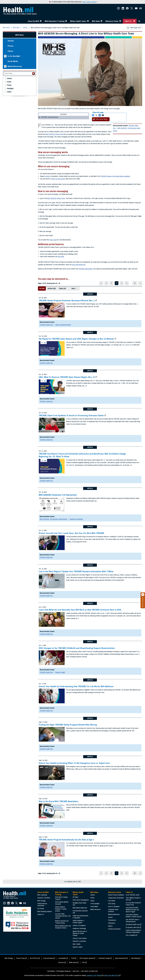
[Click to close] (143, 595)
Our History (41, 909)
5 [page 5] (127, 283)
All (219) (42, 289)
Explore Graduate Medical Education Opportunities (133, 931)
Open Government (120, 958)
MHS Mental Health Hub (80, 908)
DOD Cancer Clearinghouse (81, 900)
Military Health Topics (78, 21)
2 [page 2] (111, 283)
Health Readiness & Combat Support (78, 922)
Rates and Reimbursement (63, 325)
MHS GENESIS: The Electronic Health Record (127, 130)
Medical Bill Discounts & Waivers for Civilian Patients (80, 933)
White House (73, 963)
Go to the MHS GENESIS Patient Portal (133, 904)
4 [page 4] (122, 283)
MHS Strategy (41, 901)
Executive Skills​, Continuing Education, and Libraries (63, 916)
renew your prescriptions (58, 179)
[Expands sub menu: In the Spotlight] (5, 56)
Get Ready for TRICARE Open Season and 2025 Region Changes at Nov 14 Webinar (76, 339)
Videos (10, 51)
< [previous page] (101, 283)
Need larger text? (134, 28)
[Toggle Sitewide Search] (139, 21)
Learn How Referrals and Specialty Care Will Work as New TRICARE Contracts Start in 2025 (80, 610)
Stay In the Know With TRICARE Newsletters (59, 801)
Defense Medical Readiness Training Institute (61, 909)
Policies (110, 917)
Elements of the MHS (44, 898)
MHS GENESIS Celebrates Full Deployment (58, 495)
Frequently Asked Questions (113, 910)
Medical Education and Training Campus (62, 922)
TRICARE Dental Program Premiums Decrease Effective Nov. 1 (67, 301)
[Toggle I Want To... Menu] (134, 21)
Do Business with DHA (132, 927)
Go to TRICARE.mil (132, 895)
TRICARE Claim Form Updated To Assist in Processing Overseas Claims (71, 415)
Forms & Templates (114, 907)
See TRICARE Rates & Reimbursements (133, 921)
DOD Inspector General (86, 958)
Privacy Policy (20, 958)
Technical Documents (114, 929)
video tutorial (53, 240)
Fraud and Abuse (48, 958)
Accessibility (62, 958)
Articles (11, 41)
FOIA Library (112, 904)
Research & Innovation (79, 941)
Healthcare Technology (76, 519)
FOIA (73, 958)
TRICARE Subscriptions (85, 269)
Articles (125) (52, 289)
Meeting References (114, 914)
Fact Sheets (112, 901)
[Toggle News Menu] (101, 21)
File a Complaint (130, 935)
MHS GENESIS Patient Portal (54, 134)
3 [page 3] (117, 283)
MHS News (96, 21)
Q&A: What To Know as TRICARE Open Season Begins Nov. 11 (67, 377)
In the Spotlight (14, 56)
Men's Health (77, 944)
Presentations (112, 920)
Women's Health (60, 672)
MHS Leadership (42, 895)
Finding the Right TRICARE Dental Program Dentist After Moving (68, 725)
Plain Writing (135, 958)
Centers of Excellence (79, 926)
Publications (112, 923)
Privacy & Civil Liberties (80, 938)
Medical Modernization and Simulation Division (63, 927)
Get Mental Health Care (133, 925)
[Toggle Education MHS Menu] (66, 21)
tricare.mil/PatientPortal (79, 265)
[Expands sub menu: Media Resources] (5, 66)
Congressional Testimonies (116, 898)
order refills (61, 257)
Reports (110, 926)
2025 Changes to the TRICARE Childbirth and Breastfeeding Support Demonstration (77, 648)
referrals (48, 176)
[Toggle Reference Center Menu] (120, 21)
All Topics (76, 897)
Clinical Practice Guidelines (116, 895)
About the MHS (33, 21)
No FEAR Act (34, 958)
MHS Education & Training (55, 21)
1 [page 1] (106, 283)
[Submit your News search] (33, 74)
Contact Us (41, 914)
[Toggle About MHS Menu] (41, 21)
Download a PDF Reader (94, 975)
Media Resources (15, 66)
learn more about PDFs (112, 975)
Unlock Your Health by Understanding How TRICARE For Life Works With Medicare (76, 686)
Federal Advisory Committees (42, 905)
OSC (83, 963)
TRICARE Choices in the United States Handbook (115, 176)
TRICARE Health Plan (46, 325)
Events (9, 82)
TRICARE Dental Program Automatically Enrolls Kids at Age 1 (66, 840)
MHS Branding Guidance (45, 912)
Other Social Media (100, 119)
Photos (11, 46)
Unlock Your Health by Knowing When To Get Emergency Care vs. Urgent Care (74, 763)
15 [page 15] (135, 283)
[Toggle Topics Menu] (88, 21)
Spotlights (10, 89)
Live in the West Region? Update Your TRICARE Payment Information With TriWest (76, 571)
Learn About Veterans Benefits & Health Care (132, 916)
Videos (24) (62, 289)
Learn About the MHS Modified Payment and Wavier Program (132, 910)
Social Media (13, 61)
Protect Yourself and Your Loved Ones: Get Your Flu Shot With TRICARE (71, 533)
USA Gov (61, 963)
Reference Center (112, 21)
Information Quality (104, 958)
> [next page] (140, 283)
